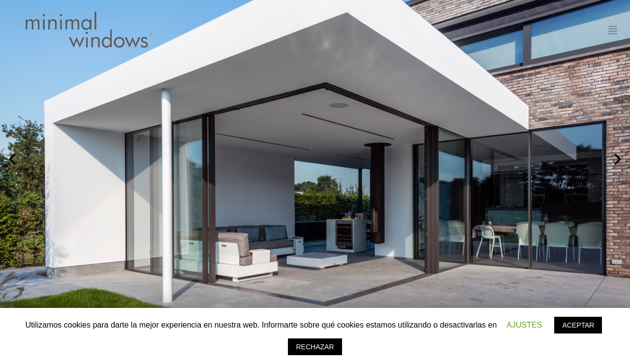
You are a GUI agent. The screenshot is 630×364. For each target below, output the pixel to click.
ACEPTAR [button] (578, 325)
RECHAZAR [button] (315, 347)
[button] (12, 159)
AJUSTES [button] (524, 325)
